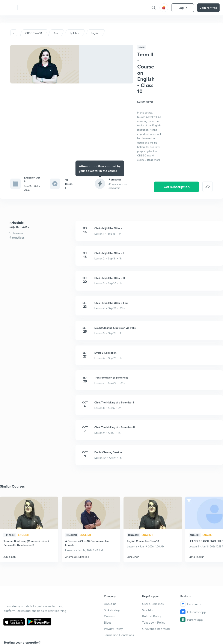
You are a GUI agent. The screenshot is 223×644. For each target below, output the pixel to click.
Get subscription (177, 154)
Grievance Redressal (156, 629)
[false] (208, 154)
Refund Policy (152, 616)
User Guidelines (153, 604)
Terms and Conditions (119, 635)
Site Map (148, 610)
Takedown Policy (154, 622)
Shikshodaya (113, 610)
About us (110, 604)
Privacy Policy (113, 629)
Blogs (108, 622)
